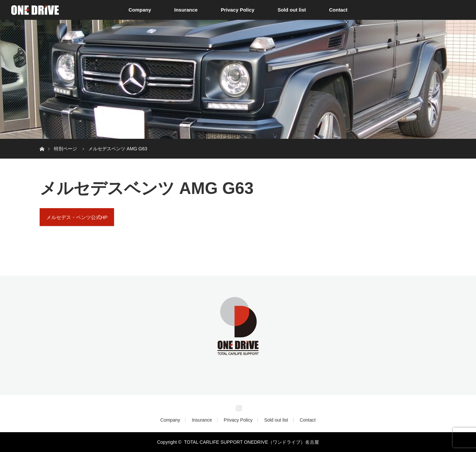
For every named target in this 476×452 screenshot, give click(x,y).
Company (140, 10)
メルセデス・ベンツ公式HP (77, 217)
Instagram (238, 407)
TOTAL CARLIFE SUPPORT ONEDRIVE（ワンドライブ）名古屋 (252, 442)
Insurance (186, 10)
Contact (338, 10)
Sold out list (292, 10)
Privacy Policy (238, 10)
